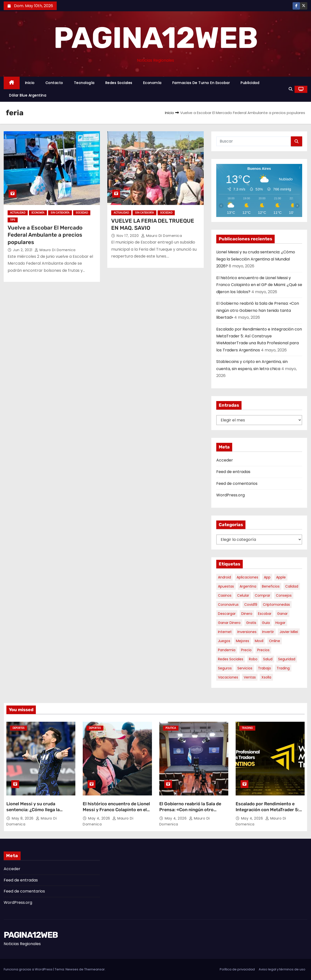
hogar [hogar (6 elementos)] (280, 623)
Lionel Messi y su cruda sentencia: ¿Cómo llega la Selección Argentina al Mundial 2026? (256, 259)
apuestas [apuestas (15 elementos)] (226, 586)
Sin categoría (60, 213)
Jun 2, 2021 (23, 250)
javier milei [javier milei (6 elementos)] (289, 632)
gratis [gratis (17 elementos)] (251, 623)
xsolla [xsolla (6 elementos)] (266, 677)
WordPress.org (230, 495)
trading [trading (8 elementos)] (283, 668)
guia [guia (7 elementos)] (266, 623)
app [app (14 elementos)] (267, 577)
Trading (247, 728)
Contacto (54, 83)
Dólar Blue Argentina (28, 95)
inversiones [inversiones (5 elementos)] (247, 632)
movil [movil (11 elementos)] (259, 641)
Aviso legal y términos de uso (282, 969)
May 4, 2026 (100, 818)
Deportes (19, 728)
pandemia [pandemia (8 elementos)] (227, 650)
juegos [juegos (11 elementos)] (224, 641)
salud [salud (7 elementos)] (268, 659)
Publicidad (250, 83)
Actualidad (18, 213)
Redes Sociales (119, 83)
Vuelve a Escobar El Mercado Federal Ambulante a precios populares (45, 235)
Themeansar (95, 969)
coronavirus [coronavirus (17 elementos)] (228, 605)
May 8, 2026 (23, 818)
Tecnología (84, 83)
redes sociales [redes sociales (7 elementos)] (231, 659)
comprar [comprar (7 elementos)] (263, 595)
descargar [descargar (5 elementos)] (227, 614)
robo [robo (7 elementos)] (253, 659)
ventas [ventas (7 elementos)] (250, 677)
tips (13, 220)
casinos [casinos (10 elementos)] (225, 595)
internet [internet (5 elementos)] (225, 632)
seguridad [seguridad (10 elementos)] (287, 659)
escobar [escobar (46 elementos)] (265, 614)
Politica (171, 728)
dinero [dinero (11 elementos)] (247, 614)
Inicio (30, 83)
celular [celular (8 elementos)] (243, 595)
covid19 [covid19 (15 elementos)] (251, 605)
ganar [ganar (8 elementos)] (282, 614)
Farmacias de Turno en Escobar (201, 83)
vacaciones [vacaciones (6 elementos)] (228, 677)
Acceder (225, 460)
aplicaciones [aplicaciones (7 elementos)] (247, 577)
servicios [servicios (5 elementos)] (245, 668)
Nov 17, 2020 (128, 236)
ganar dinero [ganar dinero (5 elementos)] (229, 623)
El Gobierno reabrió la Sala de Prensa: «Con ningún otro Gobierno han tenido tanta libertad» (258, 310)
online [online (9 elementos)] (275, 641)
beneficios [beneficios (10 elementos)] (271, 586)
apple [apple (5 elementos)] (281, 577)
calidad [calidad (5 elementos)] (292, 586)
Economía (152, 83)
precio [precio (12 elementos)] (246, 650)
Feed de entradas (233, 472)
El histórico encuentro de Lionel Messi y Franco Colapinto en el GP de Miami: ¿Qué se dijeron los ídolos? (259, 285)
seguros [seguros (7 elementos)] (225, 668)
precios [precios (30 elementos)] (263, 650)
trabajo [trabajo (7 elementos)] (264, 668)
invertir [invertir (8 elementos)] (268, 632)
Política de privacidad (237, 969)
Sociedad (82, 213)
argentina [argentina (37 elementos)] (248, 586)
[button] (291, 89)
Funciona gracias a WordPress (28, 969)
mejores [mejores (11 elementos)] (243, 641)
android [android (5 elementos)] (224, 577)
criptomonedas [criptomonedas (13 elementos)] (276, 605)
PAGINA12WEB (155, 38)
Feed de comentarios (237, 483)
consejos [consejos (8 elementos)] (284, 595)
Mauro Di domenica (55, 250)
